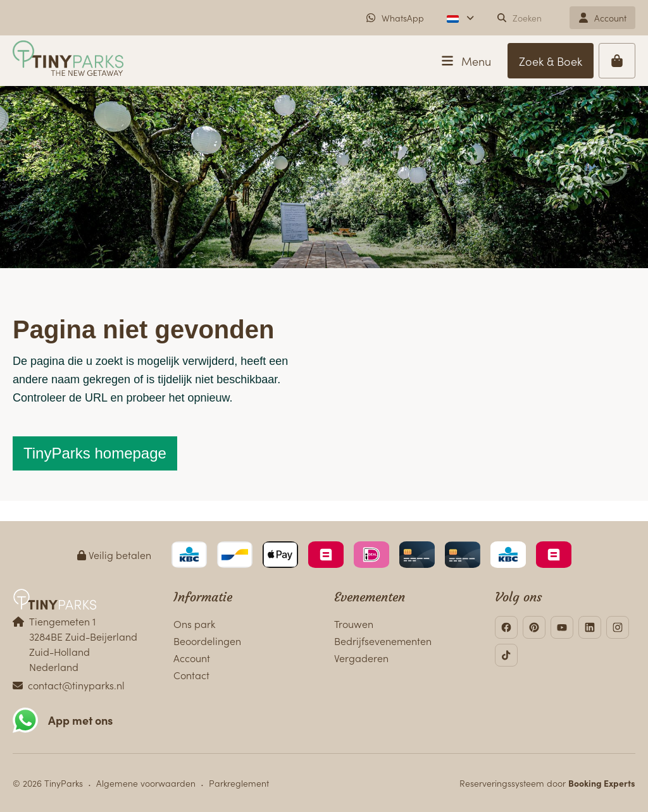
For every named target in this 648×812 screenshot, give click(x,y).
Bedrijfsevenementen (383, 641)
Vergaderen (361, 658)
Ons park (194, 624)
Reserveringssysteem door (547, 783)
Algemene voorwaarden (146, 783)
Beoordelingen (207, 641)
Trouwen (354, 624)
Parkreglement (239, 783)
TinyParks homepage (95, 453)
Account (192, 658)
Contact (191, 675)
